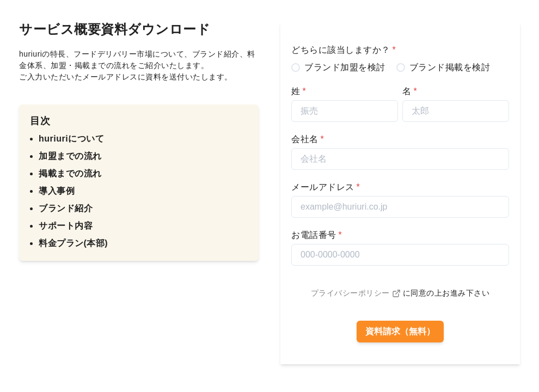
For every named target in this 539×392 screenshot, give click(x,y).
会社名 (308, 139)
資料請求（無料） (400, 331)
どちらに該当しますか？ (344, 50)
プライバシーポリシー (356, 293)
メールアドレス (326, 187)
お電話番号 (317, 235)
